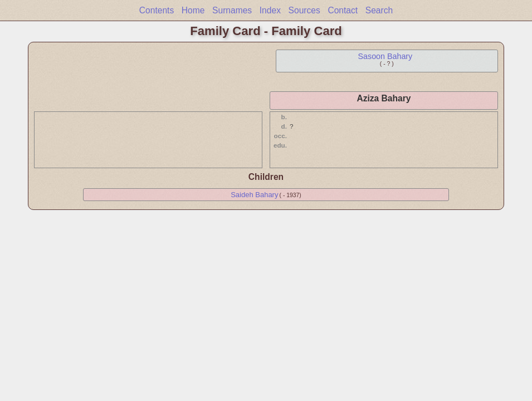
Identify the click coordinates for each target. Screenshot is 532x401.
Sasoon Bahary (385, 56)
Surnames (232, 10)
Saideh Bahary (254, 195)
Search (379, 10)
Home (193, 10)
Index (270, 10)
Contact (343, 10)
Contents (157, 10)
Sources (304, 10)
